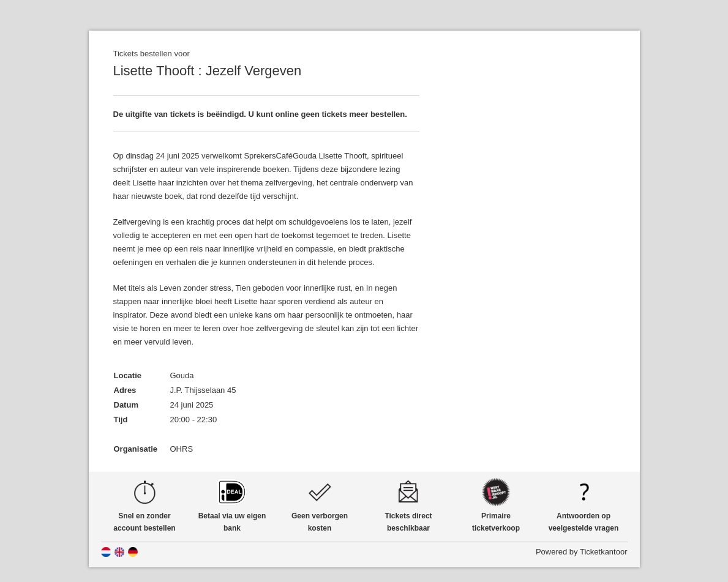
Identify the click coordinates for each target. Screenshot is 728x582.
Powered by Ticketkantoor (582, 552)
